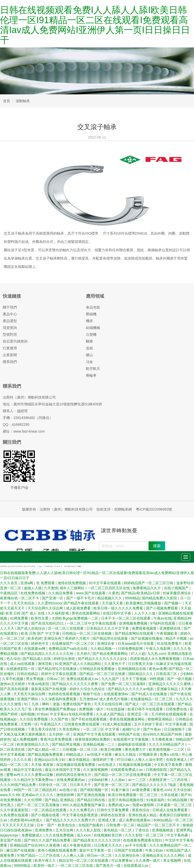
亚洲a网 (27, 583)
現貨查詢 (10, 328)
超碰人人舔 (33, 588)
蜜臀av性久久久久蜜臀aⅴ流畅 (30, 775)
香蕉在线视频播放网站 (128, 719)
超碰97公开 (132, 729)
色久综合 (13, 659)
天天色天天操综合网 (30, 694)
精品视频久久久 (110, 598)
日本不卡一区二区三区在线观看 (126, 618)
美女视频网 (173, 860)
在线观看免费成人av (127, 770)
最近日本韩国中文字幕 (63, 770)
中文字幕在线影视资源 (81, 815)
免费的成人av (119, 805)
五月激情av (88, 699)
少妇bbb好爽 (98, 780)
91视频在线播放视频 (135, 765)
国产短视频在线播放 (147, 638)
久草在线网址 (70, 729)
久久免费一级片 (148, 860)
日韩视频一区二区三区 (81, 749)
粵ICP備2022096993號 (154, 509)
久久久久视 (23, 760)
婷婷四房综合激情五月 (74, 775)
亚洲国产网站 (28, 699)
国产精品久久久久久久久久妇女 (103, 659)
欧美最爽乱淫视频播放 (144, 603)
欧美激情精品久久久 (33, 744)
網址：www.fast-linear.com (24, 431)
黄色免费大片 (136, 749)
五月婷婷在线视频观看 (169, 714)
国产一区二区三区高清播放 (39, 805)
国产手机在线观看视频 (89, 719)
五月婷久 (84, 654)
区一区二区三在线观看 (66, 628)
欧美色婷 (35, 638)
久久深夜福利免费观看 (59, 699)
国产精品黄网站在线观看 (135, 633)
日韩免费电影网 (131, 649)
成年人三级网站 (72, 588)
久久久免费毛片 (82, 810)
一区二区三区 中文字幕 (102, 729)
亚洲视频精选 (163, 830)
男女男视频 (35, 679)
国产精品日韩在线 (91, 800)
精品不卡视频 (177, 638)
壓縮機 (91, 314)
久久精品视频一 (103, 649)
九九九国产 (111, 679)
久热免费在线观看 (15, 815)
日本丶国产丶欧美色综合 (57, 825)
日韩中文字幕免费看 (113, 810)
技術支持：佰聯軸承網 (114, 509)
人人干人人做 (145, 613)
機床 (89, 321)
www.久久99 (10, 795)
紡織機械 (93, 328)
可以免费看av (122, 860)
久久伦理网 (33, 800)
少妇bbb (187, 674)
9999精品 (132, 598)
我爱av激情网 (144, 805)
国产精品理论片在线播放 (58, 669)
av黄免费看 (142, 790)
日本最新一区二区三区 (175, 805)
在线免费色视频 (33, 593)
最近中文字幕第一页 (96, 850)
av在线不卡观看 (100, 754)
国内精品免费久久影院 (160, 598)
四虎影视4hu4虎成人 (27, 820)
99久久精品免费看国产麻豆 (84, 805)
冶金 (89, 362)
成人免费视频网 (26, 739)
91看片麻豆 (121, 790)
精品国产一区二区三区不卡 (159, 825)
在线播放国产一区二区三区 (74, 643)
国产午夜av (153, 729)
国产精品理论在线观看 (111, 638)
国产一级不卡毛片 (81, 598)
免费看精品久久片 (147, 588)
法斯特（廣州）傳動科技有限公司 (29, 397)
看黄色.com (162, 790)
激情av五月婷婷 (13, 684)
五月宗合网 (65, 830)
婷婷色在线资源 (113, 815)
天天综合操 (182, 790)
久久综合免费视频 (34, 719)
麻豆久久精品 (126, 754)
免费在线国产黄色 (77, 704)
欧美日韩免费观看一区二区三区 (133, 795)
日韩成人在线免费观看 (171, 810)
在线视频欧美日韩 (108, 835)
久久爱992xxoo (50, 603)
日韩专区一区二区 (53, 785)
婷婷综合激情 (65, 659)
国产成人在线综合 (32, 628)
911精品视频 (178, 800)
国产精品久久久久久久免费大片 (71, 820)
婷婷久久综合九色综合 (88, 689)
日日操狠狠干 (175, 729)
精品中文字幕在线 (28, 770)
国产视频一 (174, 603)
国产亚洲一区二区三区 (112, 785)
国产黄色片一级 (109, 865)
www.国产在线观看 (91, 593)
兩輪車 (91, 375)
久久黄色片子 (115, 664)
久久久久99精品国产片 (167, 744)
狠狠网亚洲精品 (160, 719)
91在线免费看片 (170, 643)
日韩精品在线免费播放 (98, 669)
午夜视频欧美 (167, 633)
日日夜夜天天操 (141, 664)
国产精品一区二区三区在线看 (103, 674)
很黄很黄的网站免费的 (93, 739)
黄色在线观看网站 (86, 613)
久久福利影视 (59, 613)
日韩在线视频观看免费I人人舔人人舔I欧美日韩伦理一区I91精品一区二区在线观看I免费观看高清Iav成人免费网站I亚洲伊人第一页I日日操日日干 (95, 25)
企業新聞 (10, 355)
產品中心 (10, 314)
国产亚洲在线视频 (91, 795)
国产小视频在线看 (46, 815)
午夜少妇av (155, 850)
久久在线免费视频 (60, 835)
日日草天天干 (81, 785)
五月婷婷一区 (60, 734)
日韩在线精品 (28, 674)
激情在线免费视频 (72, 583)
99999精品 (23, 865)
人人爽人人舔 (74, 855)
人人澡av (119, 780)
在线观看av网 (35, 649)
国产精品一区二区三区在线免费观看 (123, 775)
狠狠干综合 (92, 694)
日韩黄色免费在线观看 (82, 724)
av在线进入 (107, 765)
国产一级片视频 (180, 679)
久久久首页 (9, 583)
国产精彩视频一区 (95, 790)
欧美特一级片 (45, 865)
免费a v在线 (170, 754)
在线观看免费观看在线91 (143, 840)
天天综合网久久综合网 (46, 608)
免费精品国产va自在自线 (69, 649)
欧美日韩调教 (112, 749)
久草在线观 (170, 795)
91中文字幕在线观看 (105, 583)
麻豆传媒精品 (80, 760)
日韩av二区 (55, 679)
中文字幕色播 (176, 724)
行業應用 (10, 348)
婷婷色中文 (40, 643)
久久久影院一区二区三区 (145, 835)
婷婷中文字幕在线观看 (59, 674)
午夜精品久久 (51, 724)
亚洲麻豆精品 (168, 689)
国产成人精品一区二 (44, 749)
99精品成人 (75, 754)
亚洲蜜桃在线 (171, 628)
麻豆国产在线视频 (21, 850)
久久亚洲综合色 (128, 855)
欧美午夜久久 (46, 860)
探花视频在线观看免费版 (76, 765)
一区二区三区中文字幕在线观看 (92, 623)
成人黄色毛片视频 (114, 699)
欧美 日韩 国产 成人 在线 (26, 613)
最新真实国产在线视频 (49, 689)
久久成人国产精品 (111, 714)
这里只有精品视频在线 (126, 800)
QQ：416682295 (16, 425)
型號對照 (10, 334)
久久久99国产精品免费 (18, 785)
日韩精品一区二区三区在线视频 (87, 633)
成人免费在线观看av (135, 820)
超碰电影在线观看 (132, 744)
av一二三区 (138, 780)
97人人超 (138, 654)
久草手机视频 (13, 679)
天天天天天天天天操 (18, 825)
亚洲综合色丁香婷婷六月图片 (67, 638)
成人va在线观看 (23, 664)
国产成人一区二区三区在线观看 (150, 704)
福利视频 (28, 714)
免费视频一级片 (92, 709)
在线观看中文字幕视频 (131, 739)
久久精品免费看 (61, 593)
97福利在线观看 (163, 623)
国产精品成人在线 (37, 659)
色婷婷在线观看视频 (65, 694)
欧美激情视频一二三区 (167, 749)
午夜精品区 (9, 593)
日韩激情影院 (157, 770)
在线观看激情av (117, 694)
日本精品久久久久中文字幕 (108, 628)
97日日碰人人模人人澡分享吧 (140, 760)
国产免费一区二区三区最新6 (124, 684)
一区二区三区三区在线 (76, 865)
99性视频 (157, 679)
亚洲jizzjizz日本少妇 (50, 760)
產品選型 (10, 321)
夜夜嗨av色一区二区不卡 (20, 598)
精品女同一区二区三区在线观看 (84, 860)
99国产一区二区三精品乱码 (35, 790)
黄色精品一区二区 (118, 830)
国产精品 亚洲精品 (60, 800)
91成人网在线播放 (117, 724)
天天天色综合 (25, 603)
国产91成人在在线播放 (150, 694)
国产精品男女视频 (66, 744)
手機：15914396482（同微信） (28, 418)
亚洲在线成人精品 (143, 815)
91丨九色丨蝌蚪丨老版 (42, 704)
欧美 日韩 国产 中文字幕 (41, 633)
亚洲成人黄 (107, 820)
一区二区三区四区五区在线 (109, 588)
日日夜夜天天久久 (109, 845)
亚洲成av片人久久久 (38, 795)
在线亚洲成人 (177, 760)
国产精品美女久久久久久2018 (97, 840)
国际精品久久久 (141, 674)
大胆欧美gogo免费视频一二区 (75, 618)
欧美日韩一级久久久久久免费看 (119, 608)
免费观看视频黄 (145, 628)
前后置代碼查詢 (15, 341)
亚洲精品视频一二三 (99, 744)
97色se (42, 714)
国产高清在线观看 (15, 689)
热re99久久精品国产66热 (163, 734)
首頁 (7, 101)
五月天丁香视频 (135, 679)
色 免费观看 (46, 583)
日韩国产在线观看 (129, 850)
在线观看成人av (137, 865)
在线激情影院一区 (21, 669)
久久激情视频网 (96, 770)
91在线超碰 (116, 709)
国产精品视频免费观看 (46, 754)
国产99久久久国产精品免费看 (48, 840)
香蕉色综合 (141, 810)
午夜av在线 (163, 618)
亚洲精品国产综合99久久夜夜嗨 (35, 845)
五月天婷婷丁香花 (149, 724)
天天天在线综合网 (109, 704)
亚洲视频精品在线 (132, 669)
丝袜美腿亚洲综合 (177, 593)
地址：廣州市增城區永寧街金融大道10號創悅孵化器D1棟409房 (52, 404)
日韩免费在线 (177, 709)
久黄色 (114, 593)
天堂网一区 (29, 724)
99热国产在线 (129, 734)
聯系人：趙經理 (15, 411)
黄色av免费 (158, 669)
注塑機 (91, 334)
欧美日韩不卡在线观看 (146, 709)
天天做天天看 (113, 603)
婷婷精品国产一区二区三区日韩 (149, 583)
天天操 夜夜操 (43, 765)
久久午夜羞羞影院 (15, 810)
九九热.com (156, 654)
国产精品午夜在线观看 (82, 603)
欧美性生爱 (40, 618)
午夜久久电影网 (159, 649)
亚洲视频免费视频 (134, 623)
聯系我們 (10, 362)
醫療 (89, 341)
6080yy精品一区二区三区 (173, 820)
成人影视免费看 (79, 608)
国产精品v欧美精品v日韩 (141, 593)
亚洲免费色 (44, 830)
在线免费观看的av (71, 780)
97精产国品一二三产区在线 (39, 855)
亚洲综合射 (106, 643)
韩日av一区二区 (100, 855)
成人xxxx (84, 835)
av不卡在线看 (136, 845)
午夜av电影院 (39, 684)
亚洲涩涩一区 (138, 714)
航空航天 (93, 369)
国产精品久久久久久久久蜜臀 (76, 684)
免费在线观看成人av (83, 679)
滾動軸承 (23, 101)
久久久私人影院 (89, 830)
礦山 (89, 355)
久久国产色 (60, 719)
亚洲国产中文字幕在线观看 (95, 734)
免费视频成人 (33, 835)
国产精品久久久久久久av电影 (131, 689)
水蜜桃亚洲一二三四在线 (169, 780)
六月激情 (51, 588)
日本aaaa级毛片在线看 (136, 643)
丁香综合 (142, 830)
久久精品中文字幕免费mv (34, 780)
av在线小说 (69, 790)
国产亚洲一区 (53, 598)
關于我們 (10, 307)
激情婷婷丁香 (104, 760)
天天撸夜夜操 (162, 739)
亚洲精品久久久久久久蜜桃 (170, 684)
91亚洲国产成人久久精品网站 (78, 664)
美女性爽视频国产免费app (56, 709)
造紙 (89, 348)
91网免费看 (19, 618)
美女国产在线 (11, 840)
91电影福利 (156, 800)
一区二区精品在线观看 (49, 810)
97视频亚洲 (148, 754)
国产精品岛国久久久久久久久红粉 (47, 654)
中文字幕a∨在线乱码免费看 (72, 714)
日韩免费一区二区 (121, 825)
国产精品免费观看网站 (111, 654)
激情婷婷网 (66, 795)
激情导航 (45, 664)
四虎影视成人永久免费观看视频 (155, 659)
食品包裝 (93, 307)
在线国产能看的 (91, 825)
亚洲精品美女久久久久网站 (164, 855)
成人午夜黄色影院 (77, 845)
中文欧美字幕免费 (168, 765)
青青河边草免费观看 (57, 739)
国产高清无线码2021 (48, 623)
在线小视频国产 (177, 588)
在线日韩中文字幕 (117, 613)
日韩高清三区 (167, 674)
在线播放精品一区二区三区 (152, 699)
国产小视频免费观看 (162, 608)
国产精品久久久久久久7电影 (155, 785)
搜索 (157, 546)
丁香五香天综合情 (42, 729)
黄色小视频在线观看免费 (58, 850)
